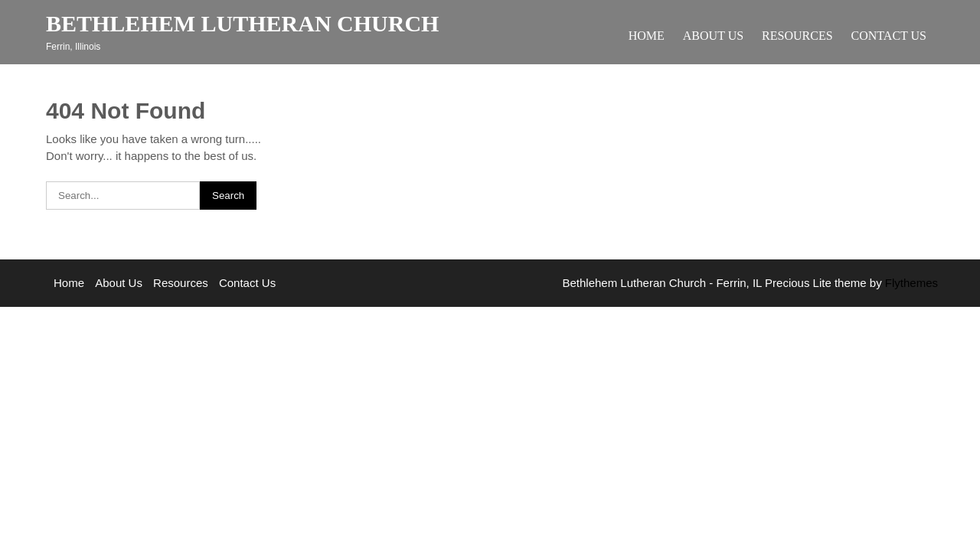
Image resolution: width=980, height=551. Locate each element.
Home (647, 36)
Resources (797, 36)
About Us (713, 36)
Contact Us (889, 36)
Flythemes (910, 283)
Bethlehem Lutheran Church (242, 23)
